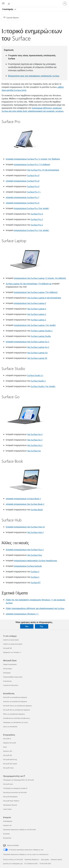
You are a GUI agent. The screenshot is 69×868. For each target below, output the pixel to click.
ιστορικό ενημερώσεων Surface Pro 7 (23, 197)
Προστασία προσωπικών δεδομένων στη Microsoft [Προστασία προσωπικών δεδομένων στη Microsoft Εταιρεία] (19, 830)
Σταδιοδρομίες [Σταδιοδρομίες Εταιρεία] (8, 821)
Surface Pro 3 (37, 219)
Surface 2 (35, 577)
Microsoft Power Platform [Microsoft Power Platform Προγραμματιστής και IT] (11, 801)
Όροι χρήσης (45, 859)
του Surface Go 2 (35, 445)
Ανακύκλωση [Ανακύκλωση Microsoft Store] (7, 681)
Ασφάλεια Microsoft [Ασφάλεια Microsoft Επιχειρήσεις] (9, 743)
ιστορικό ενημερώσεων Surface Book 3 (23, 498)
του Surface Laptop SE (37, 358)
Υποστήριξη (8, 9)
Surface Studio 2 (38, 381)
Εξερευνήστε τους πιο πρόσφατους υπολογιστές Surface (34, 76)
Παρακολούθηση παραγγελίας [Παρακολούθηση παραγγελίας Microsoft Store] (13, 677)
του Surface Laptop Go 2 (38, 347)
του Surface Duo (35, 555)
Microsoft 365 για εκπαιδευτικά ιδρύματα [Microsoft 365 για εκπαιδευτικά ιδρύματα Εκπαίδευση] (16, 710)
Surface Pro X (33, 186)
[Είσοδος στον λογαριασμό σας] (65, 4)
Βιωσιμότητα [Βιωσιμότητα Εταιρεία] (7, 838)
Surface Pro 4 (37, 214)
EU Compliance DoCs (31, 863)
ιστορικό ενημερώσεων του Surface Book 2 (25, 504)
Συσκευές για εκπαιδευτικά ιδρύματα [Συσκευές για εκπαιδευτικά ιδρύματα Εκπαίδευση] (15, 701)
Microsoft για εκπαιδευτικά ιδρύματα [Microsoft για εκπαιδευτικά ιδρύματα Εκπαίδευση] (15, 697)
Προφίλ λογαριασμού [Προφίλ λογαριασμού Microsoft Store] (10, 664)
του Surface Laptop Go (37, 353)
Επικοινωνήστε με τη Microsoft (13, 859)
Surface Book (37, 509)
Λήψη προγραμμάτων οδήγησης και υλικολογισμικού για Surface (35, 608)
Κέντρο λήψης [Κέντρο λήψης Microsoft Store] (8, 669)
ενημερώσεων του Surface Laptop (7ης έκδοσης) (36, 292)
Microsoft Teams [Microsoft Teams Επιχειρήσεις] (8, 768)
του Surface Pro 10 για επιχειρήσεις (43, 170)
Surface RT (36, 582)
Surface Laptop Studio (41, 336)
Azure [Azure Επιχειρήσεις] (5, 747)
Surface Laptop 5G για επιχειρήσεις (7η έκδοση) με (29, 284)
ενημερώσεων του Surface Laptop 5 (30, 303)
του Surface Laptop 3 (37, 314)
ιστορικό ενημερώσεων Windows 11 (22, 614)
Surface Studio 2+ (35, 375)
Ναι (27, 626)
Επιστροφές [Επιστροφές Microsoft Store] (7, 673)
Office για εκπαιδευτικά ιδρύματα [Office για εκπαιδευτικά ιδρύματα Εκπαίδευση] (14, 714)
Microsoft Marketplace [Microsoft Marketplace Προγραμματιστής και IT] (10, 797)
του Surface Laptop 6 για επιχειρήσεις (44, 298)
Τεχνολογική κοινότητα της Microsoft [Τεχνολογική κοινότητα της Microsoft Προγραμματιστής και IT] (15, 792)
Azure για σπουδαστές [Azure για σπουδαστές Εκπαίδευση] (10, 727)
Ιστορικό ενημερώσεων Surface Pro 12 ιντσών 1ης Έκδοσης (33, 159)
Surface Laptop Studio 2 (42, 331)
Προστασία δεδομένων (32, 859)
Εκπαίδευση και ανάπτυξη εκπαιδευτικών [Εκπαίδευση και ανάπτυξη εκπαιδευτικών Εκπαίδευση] (17, 718)
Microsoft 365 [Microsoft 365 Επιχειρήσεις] (8, 755)
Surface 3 (35, 571)
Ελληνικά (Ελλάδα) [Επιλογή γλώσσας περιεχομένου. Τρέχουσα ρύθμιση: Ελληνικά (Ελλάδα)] (13, 845)
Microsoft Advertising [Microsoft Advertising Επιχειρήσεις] (10, 759)
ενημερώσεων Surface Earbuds (28, 566)
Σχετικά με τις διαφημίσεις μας (13, 863)
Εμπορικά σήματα (56, 859)
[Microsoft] (34, 2)
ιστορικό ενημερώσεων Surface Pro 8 (23, 181)
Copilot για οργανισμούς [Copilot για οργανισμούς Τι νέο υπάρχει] (11, 640)
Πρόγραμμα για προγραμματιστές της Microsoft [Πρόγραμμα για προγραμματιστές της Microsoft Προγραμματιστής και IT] (18, 780)
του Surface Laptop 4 (37, 309)
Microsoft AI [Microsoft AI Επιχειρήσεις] (7, 739)
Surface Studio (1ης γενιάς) (43, 386)
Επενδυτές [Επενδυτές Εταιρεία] (6, 834)
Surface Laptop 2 (38, 320)
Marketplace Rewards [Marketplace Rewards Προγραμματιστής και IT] (10, 805)
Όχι (42, 626)
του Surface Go (34, 451)
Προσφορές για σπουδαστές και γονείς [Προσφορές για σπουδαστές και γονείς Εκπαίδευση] (16, 722)
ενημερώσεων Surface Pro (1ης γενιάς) (31, 230)
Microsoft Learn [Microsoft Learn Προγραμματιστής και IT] (8, 784)
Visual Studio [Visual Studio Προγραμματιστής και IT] (7, 809)
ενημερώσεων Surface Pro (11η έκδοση (32, 164)
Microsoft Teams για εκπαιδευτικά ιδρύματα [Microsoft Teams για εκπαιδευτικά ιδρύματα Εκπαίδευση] (17, 706)
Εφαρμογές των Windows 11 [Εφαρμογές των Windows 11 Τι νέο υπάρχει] (12, 652)
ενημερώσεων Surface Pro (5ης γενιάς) (31, 208)
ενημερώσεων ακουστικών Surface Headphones (35, 560)
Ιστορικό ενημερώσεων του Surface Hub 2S (25, 527)
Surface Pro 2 (37, 225)
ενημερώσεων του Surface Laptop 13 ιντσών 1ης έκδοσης (40, 278)
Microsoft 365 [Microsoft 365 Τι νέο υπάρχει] (8, 648)
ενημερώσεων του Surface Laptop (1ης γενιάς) (35, 325)
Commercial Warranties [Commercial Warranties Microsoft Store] (11, 685)
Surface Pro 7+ (34, 192)
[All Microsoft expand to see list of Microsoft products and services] (3, 4)
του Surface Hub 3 (35, 532)
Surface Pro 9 (33, 175)
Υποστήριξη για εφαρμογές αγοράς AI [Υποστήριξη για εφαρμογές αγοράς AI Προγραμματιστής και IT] (15, 788)
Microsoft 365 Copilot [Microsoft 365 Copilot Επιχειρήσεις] (10, 764)
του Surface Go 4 (35, 434)
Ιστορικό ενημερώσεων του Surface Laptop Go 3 (28, 342)
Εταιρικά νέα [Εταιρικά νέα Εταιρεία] (7, 825)
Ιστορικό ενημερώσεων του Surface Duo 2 (25, 549)
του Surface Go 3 (35, 440)
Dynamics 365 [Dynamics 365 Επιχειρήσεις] (8, 751)
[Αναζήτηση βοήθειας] (9, 3)
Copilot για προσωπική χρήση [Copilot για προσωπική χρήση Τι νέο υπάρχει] (13, 644)
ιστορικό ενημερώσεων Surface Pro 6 (23, 203)
